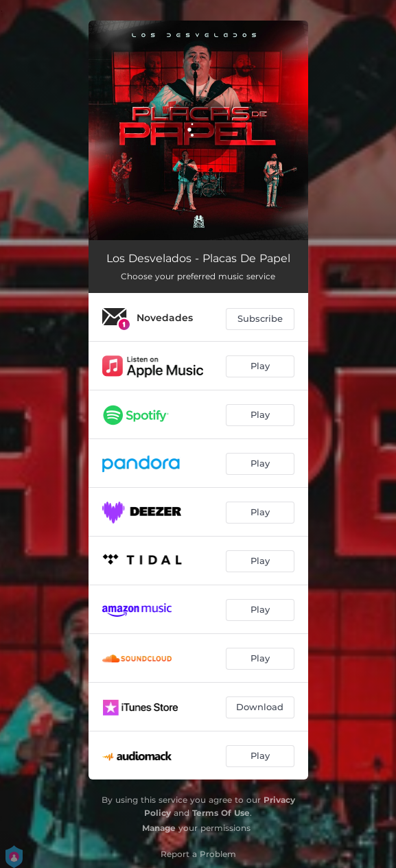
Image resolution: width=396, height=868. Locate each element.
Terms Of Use (221, 813)
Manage (159, 828)
